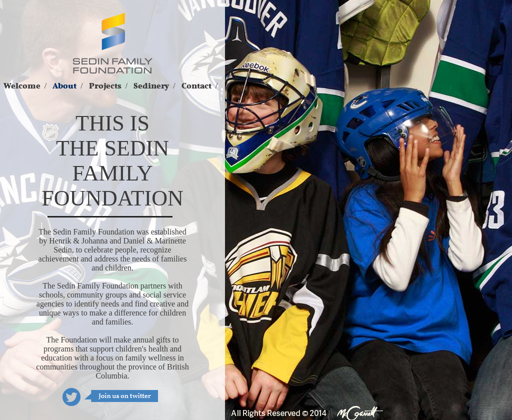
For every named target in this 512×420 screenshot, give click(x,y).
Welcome (22, 86)
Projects (105, 86)
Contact (196, 86)
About (64, 86)
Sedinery (151, 86)
